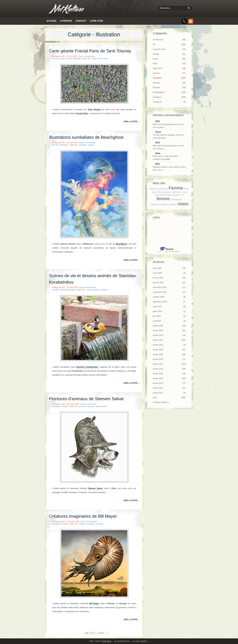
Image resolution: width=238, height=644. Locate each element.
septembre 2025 (169, 302)
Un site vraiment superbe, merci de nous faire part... (168, 135)
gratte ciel (178, 195)
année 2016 (169, 369)
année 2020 (169, 350)
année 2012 (169, 388)
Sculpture (169, 97)
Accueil (52, 21)
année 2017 (169, 364)
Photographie (169, 92)
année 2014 (169, 378)
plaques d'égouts (159, 189)
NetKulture (107, 641)
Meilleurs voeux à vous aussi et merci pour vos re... (169, 167)
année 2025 (169, 326)
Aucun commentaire (87, 56)
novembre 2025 (169, 292)
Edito (169, 64)
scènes (89, 290)
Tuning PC (169, 102)
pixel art (100, 58)
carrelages (176, 199)
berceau (168, 195)
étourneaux (164, 192)
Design (169, 54)
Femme (176, 188)
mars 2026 (169, 273)
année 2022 (169, 340)
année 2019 (169, 354)
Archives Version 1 (161, 402)
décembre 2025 (169, 287)
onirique (91, 145)
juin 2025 (169, 316)
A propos (66, 21)
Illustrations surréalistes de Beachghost (86, 137)
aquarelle (83, 145)
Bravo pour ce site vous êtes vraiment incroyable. (168, 156)
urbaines (97, 290)
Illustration (77, 58)
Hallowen (176, 192)
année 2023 (169, 335)
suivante (101, 633)
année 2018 (169, 359)
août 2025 (169, 307)
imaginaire (91, 524)
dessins (104, 290)
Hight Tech (169, 68)
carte (94, 58)
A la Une (56, 58)
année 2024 (169, 331)
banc (186, 189)
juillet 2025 (169, 311)
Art (169, 44)
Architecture (169, 40)
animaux (91, 406)
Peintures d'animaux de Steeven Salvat (86, 399)
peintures (83, 406)
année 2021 (169, 345)
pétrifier (173, 204)
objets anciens (101, 406)
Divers (169, 59)
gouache (100, 524)
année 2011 (169, 393)
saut (184, 192)
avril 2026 (169, 268)
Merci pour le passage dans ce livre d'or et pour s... (168, 124)
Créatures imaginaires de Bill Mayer (83, 516)
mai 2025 (169, 321)
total (169, 398)
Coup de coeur (66, 58)
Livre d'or (96, 21)
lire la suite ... (132, 122)
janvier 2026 (169, 283)
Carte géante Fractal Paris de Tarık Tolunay (90, 51)
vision (183, 204)
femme (163, 199)
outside (159, 195)
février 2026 (169, 278)
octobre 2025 (169, 297)
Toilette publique (159, 204)
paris (106, 58)
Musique (169, 83)
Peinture (65, 406)
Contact (81, 21)
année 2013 (169, 383)
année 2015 (169, 374)
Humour (63, 290)
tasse (155, 192)
